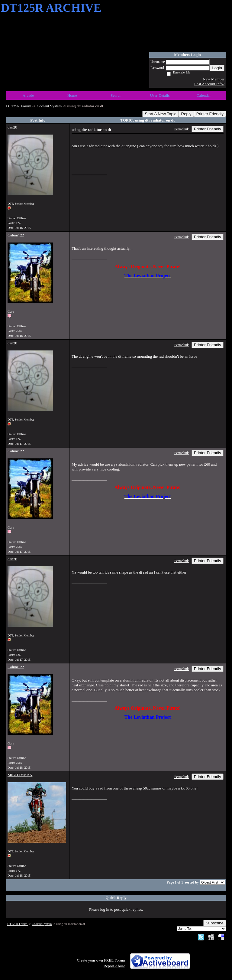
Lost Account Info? (209, 84)
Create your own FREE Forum (101, 960)
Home (72, 95)
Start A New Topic (160, 114)
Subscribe (215, 923)
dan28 (12, 127)
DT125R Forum (19, 106)
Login (217, 68)
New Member (214, 79)
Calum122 (16, 235)
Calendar (204, 95)
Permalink (182, 129)
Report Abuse (114, 966)
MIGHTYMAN (20, 775)
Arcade (28, 95)
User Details (160, 95)
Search (116, 95)
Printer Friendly (210, 114)
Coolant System (49, 106)
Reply (186, 114)
